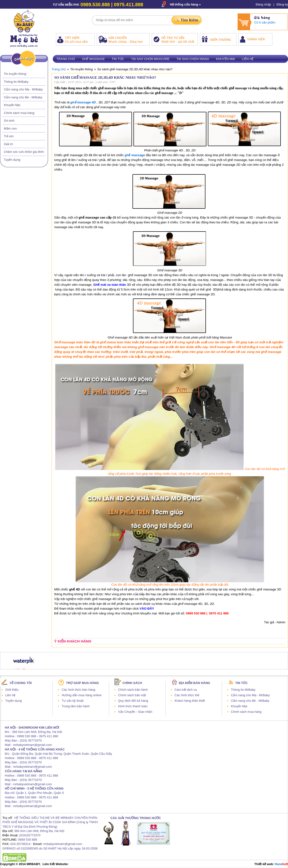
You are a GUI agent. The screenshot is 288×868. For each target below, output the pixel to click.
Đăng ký (282, 4)
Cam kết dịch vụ (186, 690)
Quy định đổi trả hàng (133, 701)
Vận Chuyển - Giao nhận (135, 712)
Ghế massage (93, 59)
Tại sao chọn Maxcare (150, 59)
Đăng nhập (263, 4)
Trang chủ (66, 59)
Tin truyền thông (15, 74)
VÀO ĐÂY (147, 609)
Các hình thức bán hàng (78, 690)
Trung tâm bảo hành (76, 706)
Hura (281, 864)
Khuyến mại (225, 59)
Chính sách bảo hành (133, 690)
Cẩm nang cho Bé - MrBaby (23, 97)
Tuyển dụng (12, 160)
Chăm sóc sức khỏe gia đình (24, 152)
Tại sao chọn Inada (193, 59)
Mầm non (10, 128)
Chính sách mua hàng (19, 113)
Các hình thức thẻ (187, 695)
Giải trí (8, 144)
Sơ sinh (9, 121)
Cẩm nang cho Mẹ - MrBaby (23, 89)
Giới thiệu (12, 690)
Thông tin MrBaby (16, 82)
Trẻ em (9, 136)
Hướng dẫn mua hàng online (82, 695)
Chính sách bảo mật (132, 695)
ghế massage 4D (83, 102)
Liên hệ (248, 59)
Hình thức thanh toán (133, 706)
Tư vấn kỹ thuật (73, 701)
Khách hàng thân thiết (190, 701)
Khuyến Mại (12, 105)
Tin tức (118, 59)
